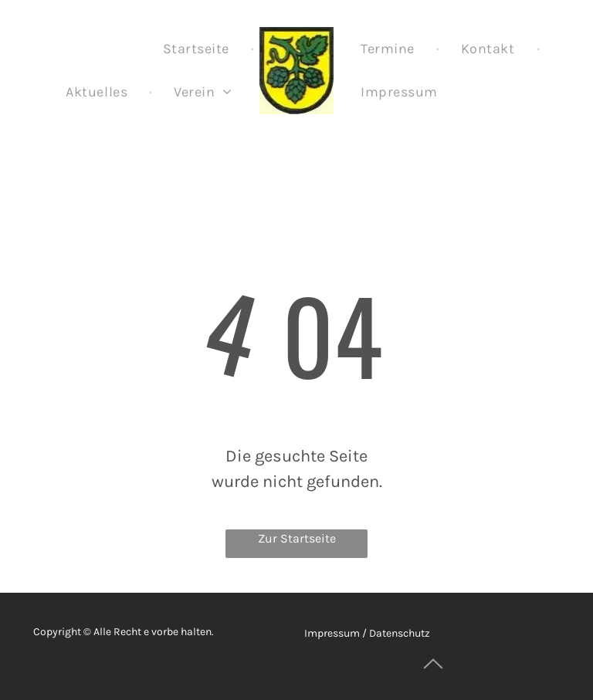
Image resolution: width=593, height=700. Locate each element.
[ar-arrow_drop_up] (433, 681)
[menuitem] (198, 49)
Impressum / (335, 633)
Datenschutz (400, 633)
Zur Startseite (297, 538)
